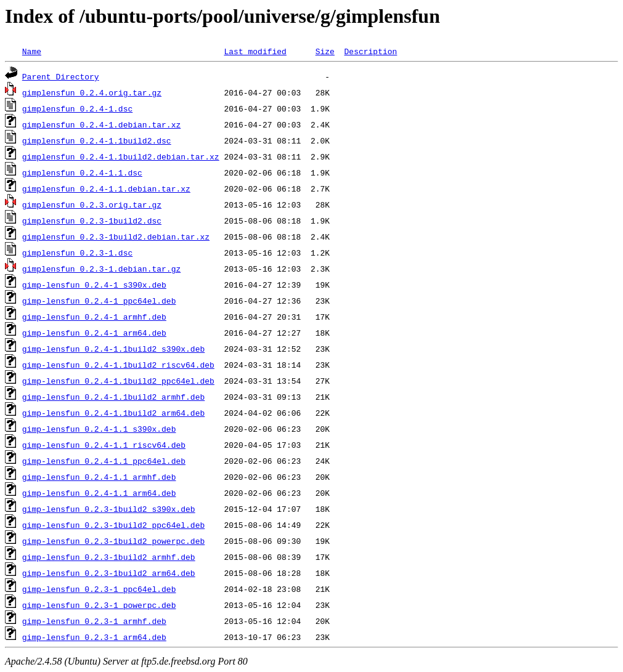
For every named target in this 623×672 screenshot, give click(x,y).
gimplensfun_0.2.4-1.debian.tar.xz (101, 124)
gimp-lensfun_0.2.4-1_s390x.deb (94, 285)
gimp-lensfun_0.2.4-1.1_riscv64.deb (104, 445)
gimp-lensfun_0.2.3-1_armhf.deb (94, 621)
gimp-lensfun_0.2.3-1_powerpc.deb (99, 605)
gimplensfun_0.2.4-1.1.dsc (82, 172)
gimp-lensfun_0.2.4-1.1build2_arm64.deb (113, 413)
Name (32, 51)
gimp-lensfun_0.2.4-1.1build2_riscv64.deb (118, 365)
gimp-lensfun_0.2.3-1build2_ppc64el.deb (113, 525)
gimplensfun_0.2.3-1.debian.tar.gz (101, 269)
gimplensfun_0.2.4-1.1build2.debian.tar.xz (121, 156)
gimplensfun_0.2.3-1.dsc (77, 253)
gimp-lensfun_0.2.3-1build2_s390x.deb (109, 509)
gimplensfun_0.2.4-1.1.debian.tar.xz (106, 188)
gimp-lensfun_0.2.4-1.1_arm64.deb (99, 493)
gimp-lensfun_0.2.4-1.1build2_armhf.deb (113, 397)
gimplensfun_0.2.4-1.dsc (77, 108)
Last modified (255, 51)
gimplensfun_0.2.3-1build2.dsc (92, 221)
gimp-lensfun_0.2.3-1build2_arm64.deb (109, 573)
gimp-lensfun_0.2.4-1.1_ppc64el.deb (104, 461)
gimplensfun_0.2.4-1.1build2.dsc (97, 140)
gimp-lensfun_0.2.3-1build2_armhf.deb (109, 557)
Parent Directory (61, 76)
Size (325, 51)
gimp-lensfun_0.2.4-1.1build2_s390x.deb (113, 349)
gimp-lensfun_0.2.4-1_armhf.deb (94, 317)
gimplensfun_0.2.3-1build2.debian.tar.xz (116, 237)
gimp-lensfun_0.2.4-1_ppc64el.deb (99, 301)
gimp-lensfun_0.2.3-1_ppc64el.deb (99, 589)
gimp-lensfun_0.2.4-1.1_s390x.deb (99, 429)
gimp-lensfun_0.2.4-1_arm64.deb (94, 333)
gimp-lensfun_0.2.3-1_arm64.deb (94, 637)
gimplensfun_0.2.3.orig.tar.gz (92, 204)
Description (370, 51)
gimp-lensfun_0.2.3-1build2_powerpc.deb (113, 541)
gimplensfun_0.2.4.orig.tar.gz (92, 92)
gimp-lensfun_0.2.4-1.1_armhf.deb (99, 477)
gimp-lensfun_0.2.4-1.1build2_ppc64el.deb (118, 381)
